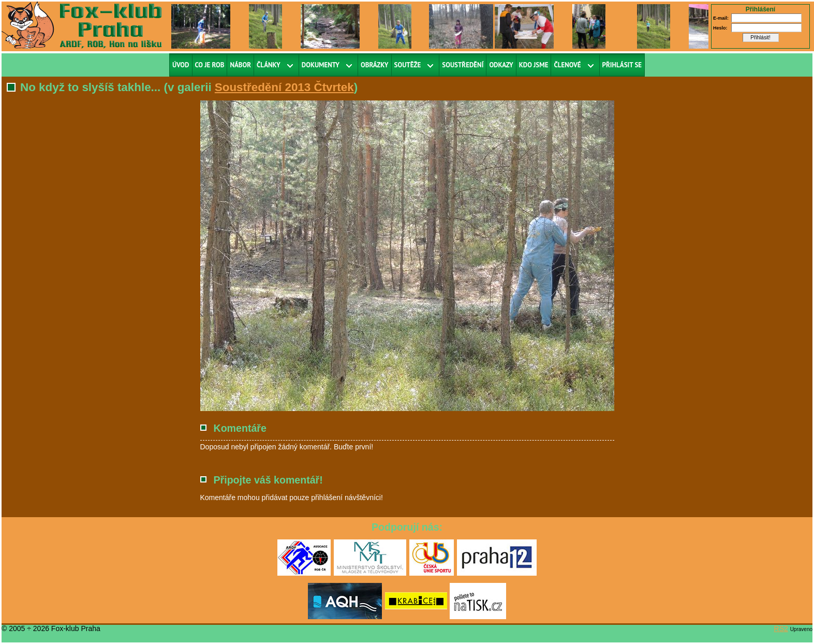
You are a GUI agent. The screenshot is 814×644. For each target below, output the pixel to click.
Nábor (240, 65)
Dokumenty (321, 65)
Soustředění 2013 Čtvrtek (284, 87)
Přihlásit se (622, 65)
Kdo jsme (534, 65)
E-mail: (721, 18)
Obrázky (375, 65)
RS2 (781, 628)
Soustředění (463, 65)
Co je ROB (210, 65)
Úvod (181, 65)
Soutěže (408, 65)
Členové (567, 65)
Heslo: (720, 28)
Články (269, 65)
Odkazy (501, 65)
